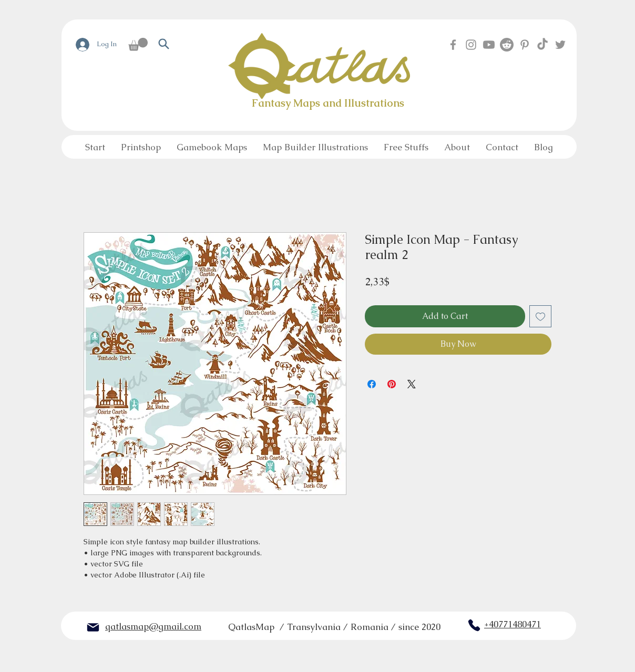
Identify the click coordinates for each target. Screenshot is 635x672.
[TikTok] (542, 45)
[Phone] (474, 625)
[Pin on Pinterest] (392, 384)
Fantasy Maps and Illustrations (328, 103)
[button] (138, 44)
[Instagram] (471, 45)
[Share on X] (412, 384)
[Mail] (93, 627)
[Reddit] (507, 45)
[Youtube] (489, 45)
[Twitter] (560, 45)
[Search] (163, 44)
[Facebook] (453, 45)
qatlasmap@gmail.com (153, 626)
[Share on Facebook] (372, 384)
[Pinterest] (525, 45)
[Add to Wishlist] (540, 316)
